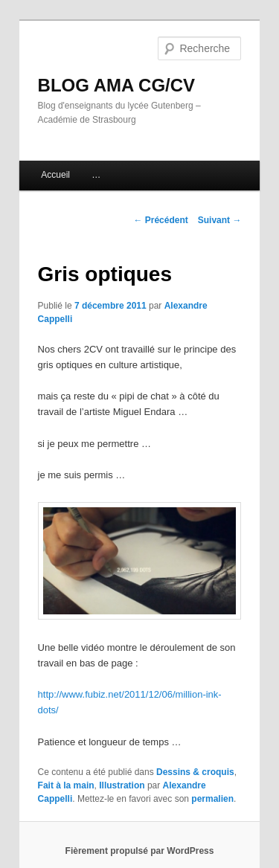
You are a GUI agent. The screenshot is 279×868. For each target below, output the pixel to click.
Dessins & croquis (195, 772)
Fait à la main (66, 785)
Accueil (55, 175)
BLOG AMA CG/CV (117, 85)
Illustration (122, 785)
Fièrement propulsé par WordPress (140, 851)
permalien (212, 799)
